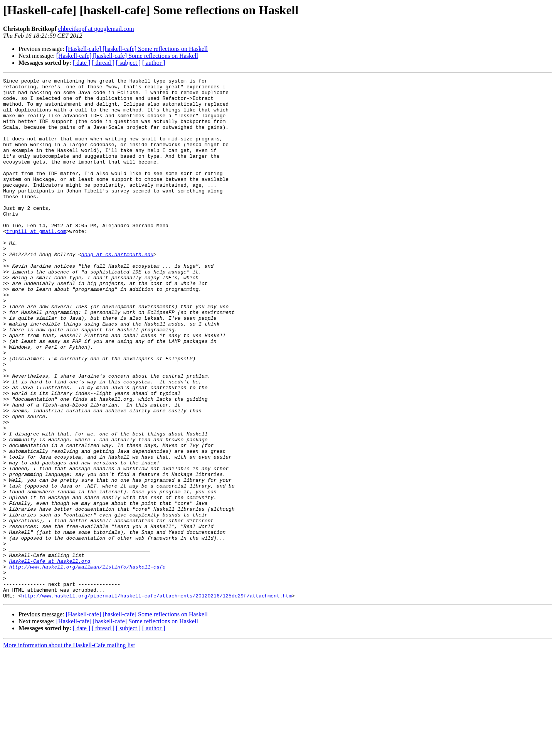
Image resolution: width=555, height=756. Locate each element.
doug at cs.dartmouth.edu (117, 290)
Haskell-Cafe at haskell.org (50, 658)
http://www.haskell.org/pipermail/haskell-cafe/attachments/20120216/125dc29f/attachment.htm (156, 700)
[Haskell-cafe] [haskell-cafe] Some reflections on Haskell (137, 49)
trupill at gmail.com (36, 262)
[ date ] (82, 63)
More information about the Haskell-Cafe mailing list (69, 749)
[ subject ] (128, 63)
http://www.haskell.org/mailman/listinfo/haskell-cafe (87, 665)
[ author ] (154, 63)
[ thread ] (103, 63)
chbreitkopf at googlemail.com (96, 29)
